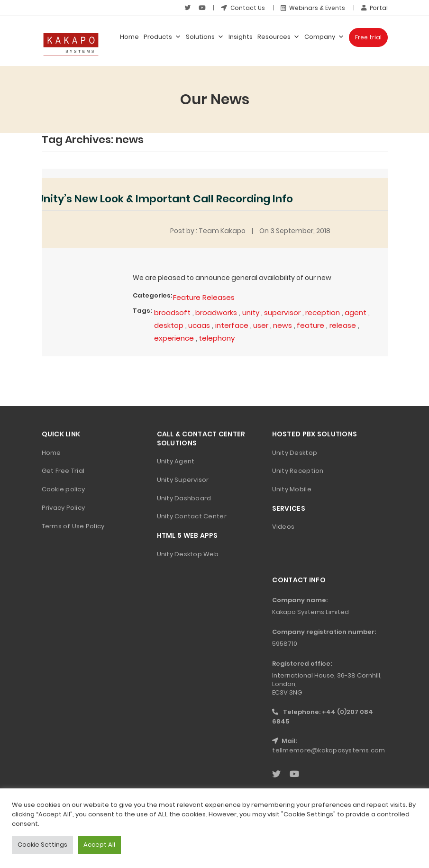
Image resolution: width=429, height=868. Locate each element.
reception (323, 312)
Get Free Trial (63, 471)
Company (324, 37)
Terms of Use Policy (73, 526)
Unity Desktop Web (188, 554)
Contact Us (243, 8)
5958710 (285, 644)
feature (310, 325)
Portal (374, 8)
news (283, 325)
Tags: (142, 311)
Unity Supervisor (183, 480)
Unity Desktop (295, 453)
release (343, 325)
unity (251, 312)
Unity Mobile (292, 489)
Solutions (205, 37)
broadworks (216, 312)
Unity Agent (176, 461)
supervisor (282, 312)
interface (232, 325)
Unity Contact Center (192, 516)
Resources (278, 37)
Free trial (368, 37)
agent (356, 312)
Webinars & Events (313, 8)
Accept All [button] (99, 845)
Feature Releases (204, 297)
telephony (217, 338)
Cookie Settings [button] (42, 845)
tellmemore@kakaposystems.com (329, 750)
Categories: (152, 295)
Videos (283, 527)
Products (162, 37)
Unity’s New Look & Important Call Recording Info (165, 199)
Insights (241, 37)
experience (174, 338)
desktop (169, 325)
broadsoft (172, 312)
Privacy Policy (64, 508)
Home (129, 37)
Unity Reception (298, 471)
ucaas (199, 325)
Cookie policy (63, 489)
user (261, 325)
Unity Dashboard (184, 498)
